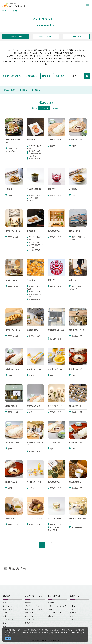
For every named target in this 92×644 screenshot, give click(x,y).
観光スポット (8, 609)
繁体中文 (73, 613)
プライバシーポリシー (33, 606)
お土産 (23, 90)
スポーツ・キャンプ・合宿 (57, 606)
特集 (4, 602)
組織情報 (28, 602)
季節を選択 (46, 76)
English (72, 606)
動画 (4, 626)
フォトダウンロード (17, 11)
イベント (6, 613)
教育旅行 (51, 602)
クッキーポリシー (67, 632)
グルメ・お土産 (8, 619)
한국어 (72, 609)
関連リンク (29, 613)
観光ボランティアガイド (34, 609)
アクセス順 (44, 108)
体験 (4, 616)
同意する (8, 639)
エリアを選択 (31, 76)
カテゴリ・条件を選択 (11, 76)
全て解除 (36, 90)
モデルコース (7, 606)
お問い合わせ (30, 619)
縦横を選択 (60, 76)
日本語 (72, 602)
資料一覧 (51, 616)
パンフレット (30, 616)
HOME (4, 11)
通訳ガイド (29, 623)
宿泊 (4, 623)
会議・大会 (51, 609)
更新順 (55, 108)
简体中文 (73, 616)
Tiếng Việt (73, 619)
